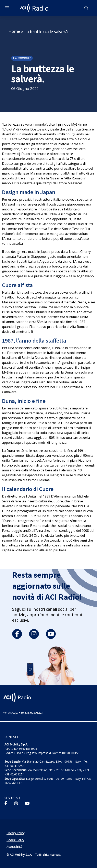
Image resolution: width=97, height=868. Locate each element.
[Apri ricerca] (86, 8)
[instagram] (34, 634)
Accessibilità (14, 847)
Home (14, 31)
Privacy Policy (15, 833)
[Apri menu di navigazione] (7, 8)
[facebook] (17, 634)
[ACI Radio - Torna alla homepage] (35, 8)
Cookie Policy (15, 840)
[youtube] (51, 634)
